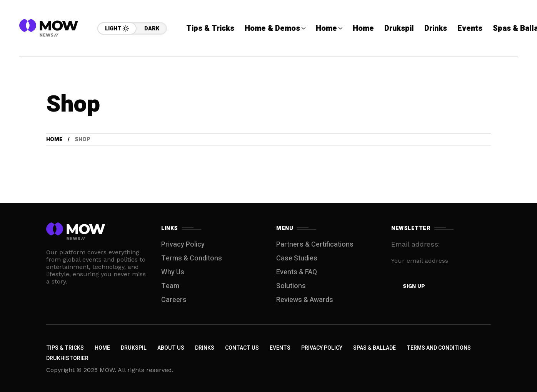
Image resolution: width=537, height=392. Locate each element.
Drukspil (134, 348)
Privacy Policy (183, 244)
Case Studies (297, 258)
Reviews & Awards (305, 300)
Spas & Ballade (374, 348)
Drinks (205, 348)
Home (54, 139)
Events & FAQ (297, 272)
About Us (171, 348)
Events (280, 348)
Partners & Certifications (315, 244)
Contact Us (242, 348)
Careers (174, 300)
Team (170, 286)
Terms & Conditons (192, 258)
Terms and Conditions (439, 348)
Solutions (291, 286)
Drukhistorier (67, 358)
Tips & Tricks (65, 348)
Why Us (173, 272)
